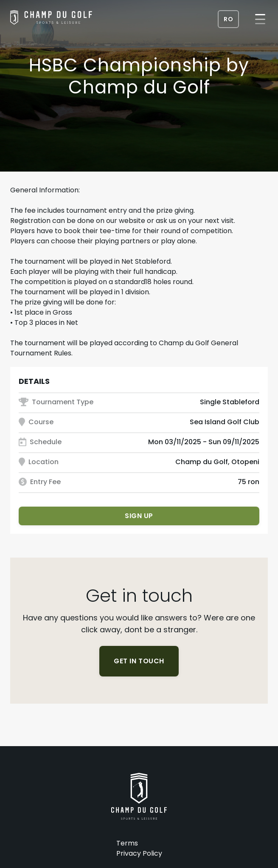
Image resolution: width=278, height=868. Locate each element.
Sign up (139, 516)
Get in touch (139, 661)
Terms (127, 843)
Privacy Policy (139, 853)
